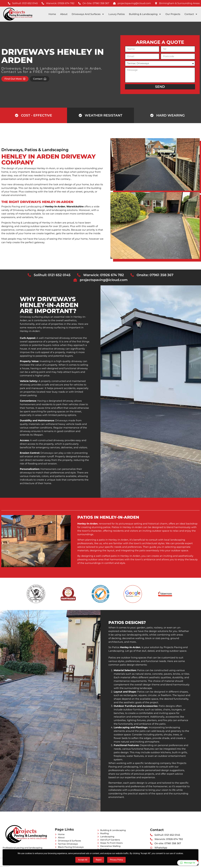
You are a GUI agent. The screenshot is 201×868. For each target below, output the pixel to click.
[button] (188, 863)
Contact (191, 14)
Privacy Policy (116, 860)
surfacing (30, 210)
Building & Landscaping (145, 14)
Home (52, 14)
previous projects (144, 774)
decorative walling (133, 638)
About (64, 14)
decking (116, 638)
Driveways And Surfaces (88, 14)
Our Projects (173, 14)
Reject (99, 860)
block (148, 638)
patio (150, 628)
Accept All (83, 860)
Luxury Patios (117, 14)
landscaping (59, 210)
